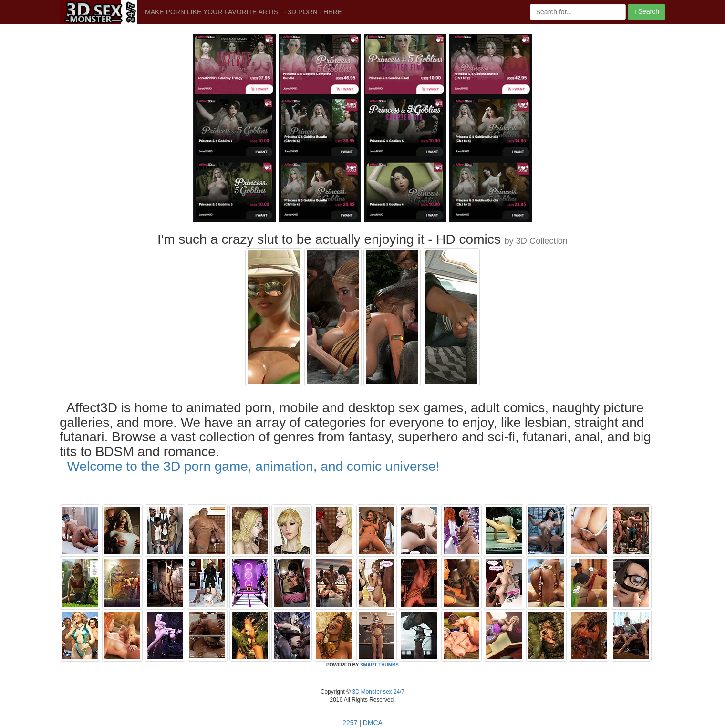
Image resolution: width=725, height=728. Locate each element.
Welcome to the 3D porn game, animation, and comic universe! (254, 466)
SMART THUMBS (379, 665)
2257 (350, 723)
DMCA (373, 723)
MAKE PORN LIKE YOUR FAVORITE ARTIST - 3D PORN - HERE (243, 12)
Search (647, 12)
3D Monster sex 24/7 (378, 692)
